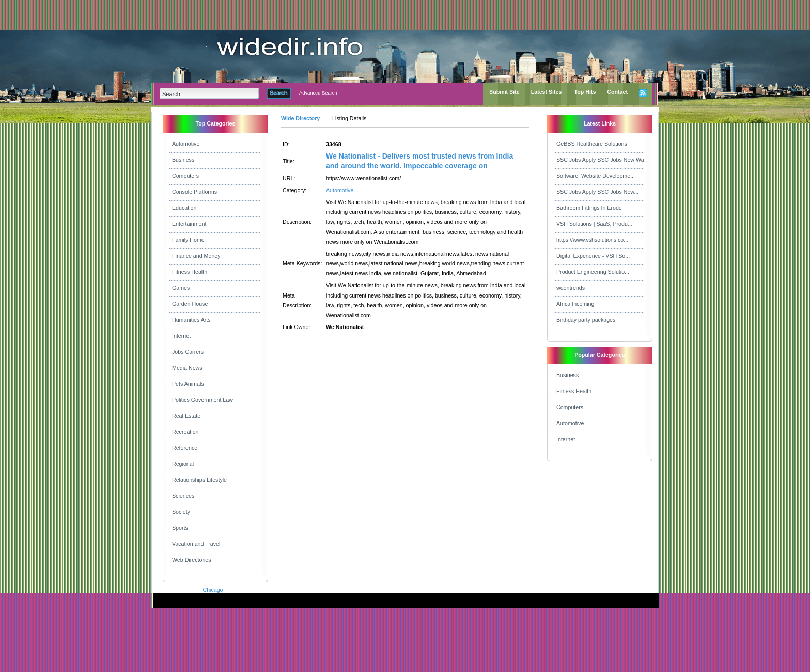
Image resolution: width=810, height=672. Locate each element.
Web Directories (192, 560)
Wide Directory (300, 118)
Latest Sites (547, 92)
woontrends (571, 288)
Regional (183, 464)
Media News (187, 368)
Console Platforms (194, 192)
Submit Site (504, 92)
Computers (185, 176)
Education (184, 208)
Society (181, 512)
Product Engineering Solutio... (593, 272)
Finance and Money (196, 256)
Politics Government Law (202, 400)
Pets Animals (188, 384)
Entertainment (189, 224)
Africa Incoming (575, 304)
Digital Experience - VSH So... (593, 256)
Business (183, 160)
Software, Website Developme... (596, 176)
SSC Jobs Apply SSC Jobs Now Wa (600, 160)
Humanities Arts (191, 320)
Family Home (188, 240)
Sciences (183, 496)
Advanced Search (318, 93)
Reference (185, 448)
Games (181, 288)
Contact (617, 92)
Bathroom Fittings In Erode (589, 208)
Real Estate (186, 416)
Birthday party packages (586, 320)
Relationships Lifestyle (199, 480)
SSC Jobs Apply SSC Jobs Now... (597, 192)
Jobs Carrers (188, 352)
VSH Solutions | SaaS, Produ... (594, 224)
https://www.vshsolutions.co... (592, 240)
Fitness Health (190, 272)
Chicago (213, 590)
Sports (180, 528)
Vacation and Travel (196, 544)
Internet (181, 336)
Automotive (186, 144)
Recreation (185, 432)
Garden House (190, 304)
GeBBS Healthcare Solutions (592, 144)
